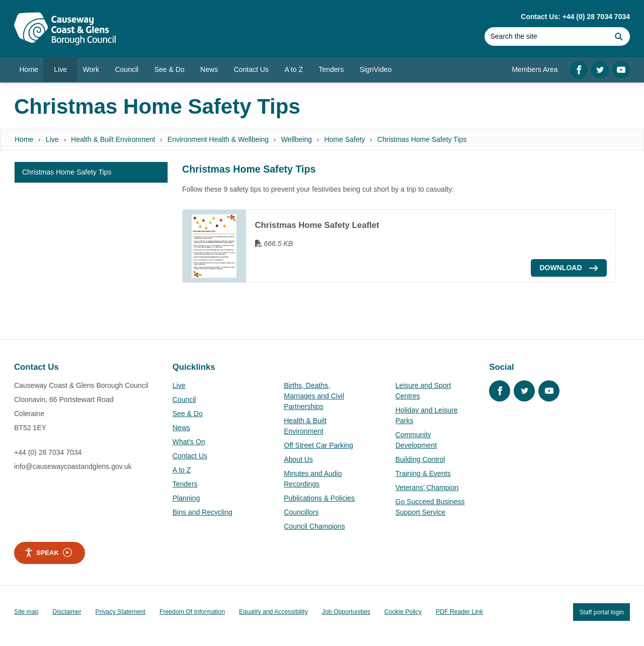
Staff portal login (601, 612)
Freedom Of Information (192, 612)
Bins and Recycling (203, 512)
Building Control (420, 459)
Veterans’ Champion (427, 488)
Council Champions (314, 526)
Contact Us (190, 456)
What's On (189, 442)
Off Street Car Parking (318, 445)
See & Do (188, 414)
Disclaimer (67, 612)
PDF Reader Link (459, 612)
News (181, 428)
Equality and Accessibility (273, 612)
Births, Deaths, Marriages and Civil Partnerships (314, 396)
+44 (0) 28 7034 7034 (48, 452)
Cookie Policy (403, 612)
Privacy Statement (120, 612)
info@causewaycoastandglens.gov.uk (73, 466)
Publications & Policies (319, 498)
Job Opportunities (346, 612)
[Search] (546, 36)
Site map (26, 612)
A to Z (182, 470)
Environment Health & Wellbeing (218, 139)
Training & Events (423, 473)
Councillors (301, 512)
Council (184, 399)
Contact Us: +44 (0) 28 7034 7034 (575, 17)
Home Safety (344, 139)
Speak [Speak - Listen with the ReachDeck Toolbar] (48, 552)
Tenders (185, 484)
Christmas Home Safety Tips (422, 139)
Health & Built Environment (113, 139)
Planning (186, 498)
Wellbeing (297, 139)
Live (52, 139)
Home (24, 139)
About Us (298, 459)
